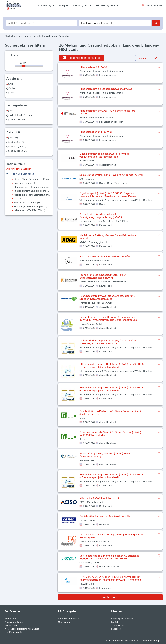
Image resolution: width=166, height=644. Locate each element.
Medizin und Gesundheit (22, 174)
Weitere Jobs (110, 597)
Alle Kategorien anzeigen (19, 169)
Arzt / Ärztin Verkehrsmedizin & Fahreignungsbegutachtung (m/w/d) (101, 216)
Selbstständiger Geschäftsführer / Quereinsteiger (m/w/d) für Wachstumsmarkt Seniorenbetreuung (108, 319)
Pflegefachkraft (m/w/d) (93, 67)
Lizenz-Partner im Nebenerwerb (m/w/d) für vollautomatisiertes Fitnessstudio (105, 155)
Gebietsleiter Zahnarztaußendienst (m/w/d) (105, 516)
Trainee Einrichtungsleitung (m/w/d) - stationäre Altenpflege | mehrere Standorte (108, 342)
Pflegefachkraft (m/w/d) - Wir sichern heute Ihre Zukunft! (107, 112)
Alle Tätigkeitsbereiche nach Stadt (22, 629)
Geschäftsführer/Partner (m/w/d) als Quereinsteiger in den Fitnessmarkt (111, 413)
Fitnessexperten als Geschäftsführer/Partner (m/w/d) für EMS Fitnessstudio (110, 434)
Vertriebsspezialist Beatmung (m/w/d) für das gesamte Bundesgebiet (111, 536)
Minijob (64, 6)
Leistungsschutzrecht (122, 619)
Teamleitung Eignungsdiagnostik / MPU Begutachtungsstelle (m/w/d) (103, 276)
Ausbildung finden (14, 622)
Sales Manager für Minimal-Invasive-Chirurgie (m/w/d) (111, 175)
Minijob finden (12, 625)
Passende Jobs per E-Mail (82, 58)
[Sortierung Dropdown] (156, 58)
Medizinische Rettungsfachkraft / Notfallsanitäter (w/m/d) (108, 237)
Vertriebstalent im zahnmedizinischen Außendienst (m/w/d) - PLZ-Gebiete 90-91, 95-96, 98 (109, 557)
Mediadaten (64, 622)
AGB (108, 641)
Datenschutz (132, 641)
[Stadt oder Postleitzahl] (115, 23)
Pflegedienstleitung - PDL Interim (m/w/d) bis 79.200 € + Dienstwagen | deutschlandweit (112, 366)
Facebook (116, 629)
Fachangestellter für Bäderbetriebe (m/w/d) (105, 257)
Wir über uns (118, 625)
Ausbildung (46, 6)
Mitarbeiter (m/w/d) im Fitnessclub (99, 498)
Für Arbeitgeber (107, 6)
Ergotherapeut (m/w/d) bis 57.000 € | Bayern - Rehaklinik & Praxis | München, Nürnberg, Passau (108, 195)
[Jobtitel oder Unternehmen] (41, 23)
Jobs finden (11, 619)
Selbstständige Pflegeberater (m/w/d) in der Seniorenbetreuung (105, 455)
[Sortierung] (144, 58)
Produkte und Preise (68, 619)
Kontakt (115, 622)
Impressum (118, 641)
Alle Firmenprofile (14, 632)
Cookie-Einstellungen (151, 641)
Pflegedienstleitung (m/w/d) (96, 132)
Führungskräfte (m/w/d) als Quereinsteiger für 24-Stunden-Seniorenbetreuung (109, 297)
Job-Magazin (82, 6)
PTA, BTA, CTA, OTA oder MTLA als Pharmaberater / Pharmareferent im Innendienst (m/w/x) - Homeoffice (110, 578)
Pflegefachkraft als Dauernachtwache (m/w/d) (106, 89)
